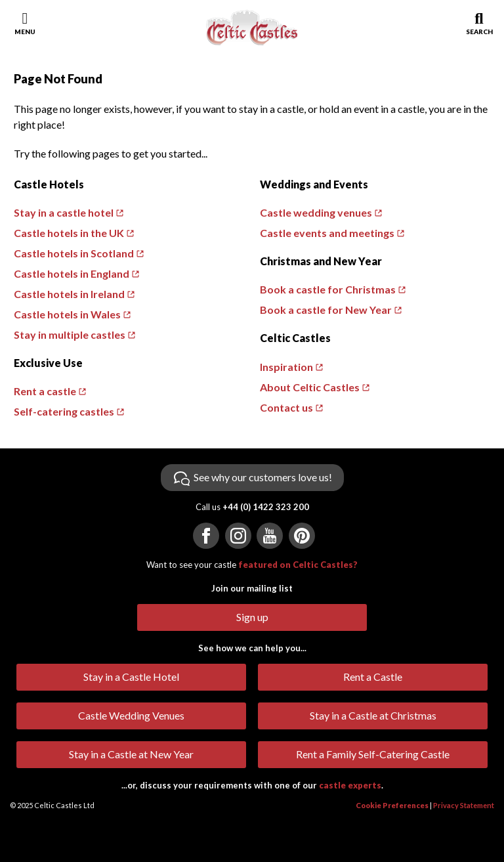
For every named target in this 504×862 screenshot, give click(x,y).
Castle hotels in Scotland (74, 253)
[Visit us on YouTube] (270, 536)
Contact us (286, 407)
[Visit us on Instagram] (238, 536)
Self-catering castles (64, 411)
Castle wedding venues (316, 212)
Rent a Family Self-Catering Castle (373, 754)
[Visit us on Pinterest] (302, 536)
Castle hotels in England (72, 273)
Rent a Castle (373, 677)
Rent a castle (45, 391)
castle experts (350, 785)
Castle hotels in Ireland (69, 294)
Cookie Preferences (392, 805)
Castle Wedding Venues (131, 715)
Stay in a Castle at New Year (131, 754)
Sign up (252, 617)
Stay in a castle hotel (64, 212)
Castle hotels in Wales (67, 314)
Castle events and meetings (327, 233)
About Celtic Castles (310, 387)
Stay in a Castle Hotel (131, 677)
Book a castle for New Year (326, 310)
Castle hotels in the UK (69, 233)
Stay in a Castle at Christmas (373, 715)
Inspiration (286, 367)
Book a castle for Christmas (328, 289)
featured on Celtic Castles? (298, 565)
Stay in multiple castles (70, 334)
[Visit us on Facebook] (206, 536)
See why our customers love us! (263, 477)
